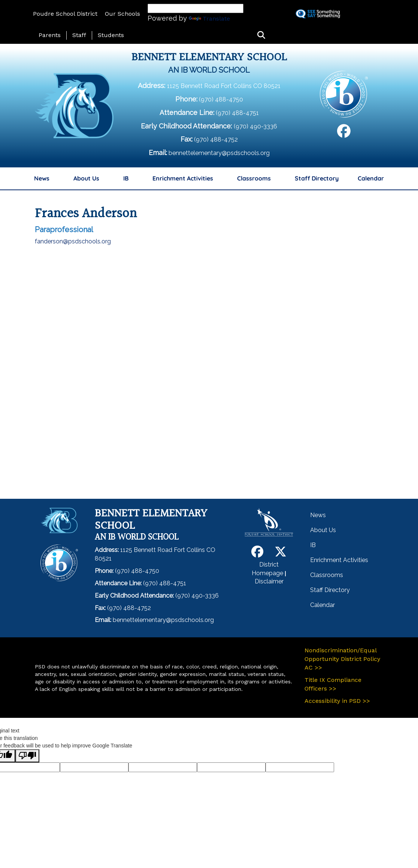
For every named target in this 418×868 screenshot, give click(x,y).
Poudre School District (65, 14)
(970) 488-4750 (221, 99)
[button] (261, 35)
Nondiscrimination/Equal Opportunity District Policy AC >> (342, 659)
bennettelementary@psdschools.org (219, 153)
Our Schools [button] (122, 14)
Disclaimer (269, 581)
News (42, 178)
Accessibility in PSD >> (337, 701)
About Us (86, 178)
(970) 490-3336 (255, 126)
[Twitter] (281, 554)
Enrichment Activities (183, 178)
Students (111, 35)
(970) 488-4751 (237, 113)
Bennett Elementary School (209, 58)
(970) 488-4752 (216, 139)
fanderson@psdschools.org (73, 241)
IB (126, 178)
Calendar (371, 178)
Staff (79, 35)
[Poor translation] (27, 756)
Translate (209, 19)
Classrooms (254, 178)
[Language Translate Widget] (196, 8)
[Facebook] (344, 134)
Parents (50, 35)
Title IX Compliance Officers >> (333, 684)
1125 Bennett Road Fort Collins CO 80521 (224, 86)
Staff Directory (317, 178)
